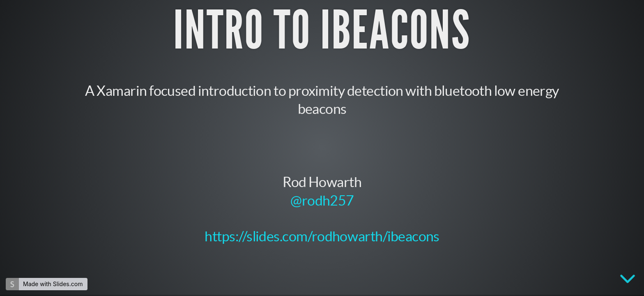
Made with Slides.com (53, 284)
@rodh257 (322, 200)
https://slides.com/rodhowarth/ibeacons (322, 236)
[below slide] (628, 280)
